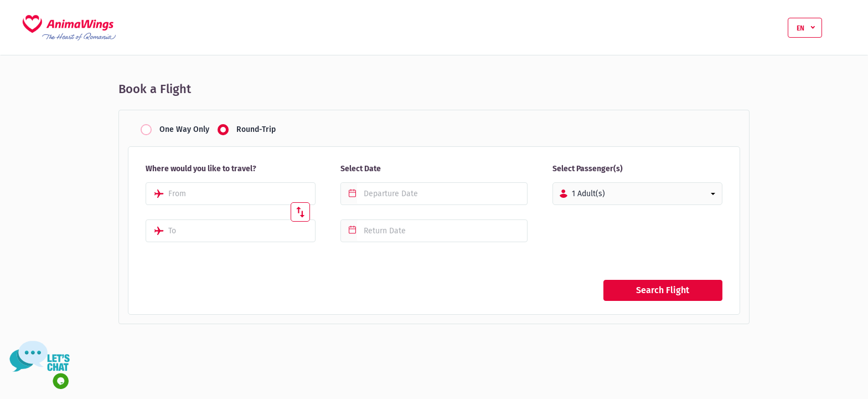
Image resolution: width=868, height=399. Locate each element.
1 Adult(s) (588, 194)
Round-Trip (256, 130)
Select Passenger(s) (588, 169)
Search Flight (663, 290)
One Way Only (184, 130)
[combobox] (231, 194)
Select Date (361, 169)
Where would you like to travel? (201, 169)
